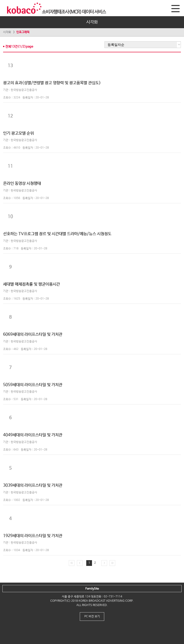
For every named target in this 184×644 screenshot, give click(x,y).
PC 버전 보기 (92, 617)
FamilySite (92, 589)
